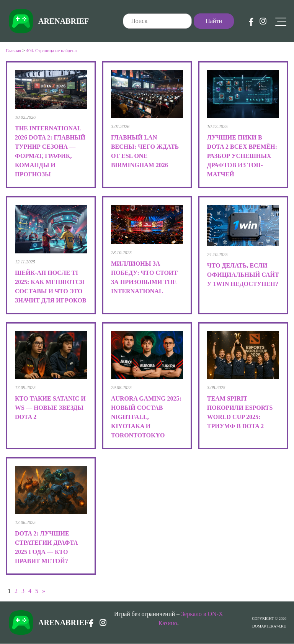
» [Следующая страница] (44, 591)
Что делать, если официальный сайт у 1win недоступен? (243, 275)
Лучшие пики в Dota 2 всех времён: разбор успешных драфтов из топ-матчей (242, 156)
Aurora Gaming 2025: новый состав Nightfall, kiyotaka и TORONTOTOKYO (146, 417)
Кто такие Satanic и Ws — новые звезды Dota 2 (50, 408)
